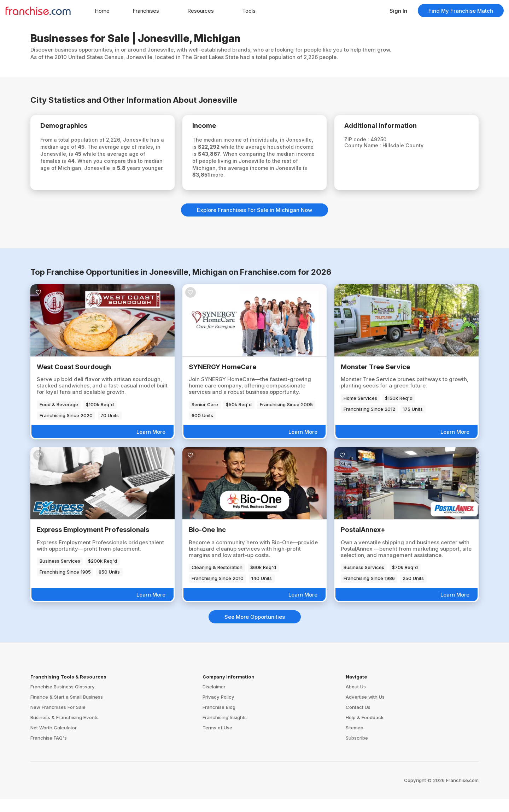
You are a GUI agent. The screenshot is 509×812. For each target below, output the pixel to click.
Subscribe (357, 751)
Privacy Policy (218, 710)
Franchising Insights (225, 730)
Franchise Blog (219, 720)
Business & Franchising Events (65, 730)
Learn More (151, 444)
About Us (356, 700)
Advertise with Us (365, 710)
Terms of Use (217, 740)
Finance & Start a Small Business (67, 710)
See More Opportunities (255, 630)
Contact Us (358, 720)
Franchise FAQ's (49, 751)
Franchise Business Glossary (63, 700)
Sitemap (355, 740)
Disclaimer (214, 700)
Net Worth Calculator (54, 740)
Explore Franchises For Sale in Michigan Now (255, 223)
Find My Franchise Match (461, 11)
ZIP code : (361, 141)
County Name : (367, 147)
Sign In (398, 11)
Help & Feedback (365, 730)
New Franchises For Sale (58, 720)
